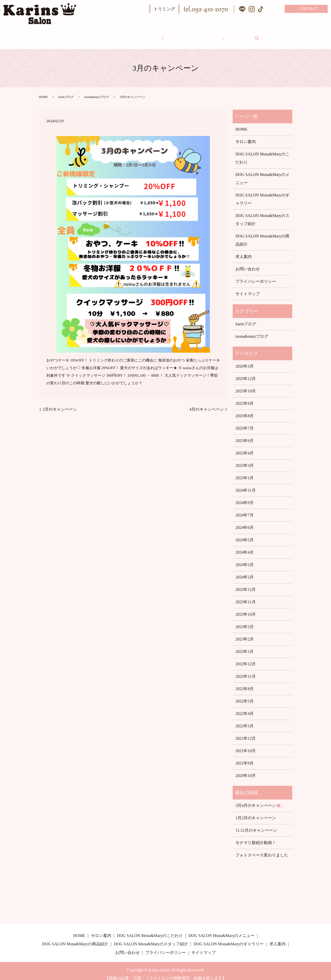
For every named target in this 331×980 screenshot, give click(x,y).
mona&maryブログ (97, 91)
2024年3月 (245, 559)
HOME (59, 35)
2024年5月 (245, 534)
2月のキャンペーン (60, 403)
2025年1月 (245, 472)
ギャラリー (221, 35)
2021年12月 (246, 732)
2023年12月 (246, 583)
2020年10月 (246, 769)
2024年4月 (245, 546)
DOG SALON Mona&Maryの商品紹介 (262, 234)
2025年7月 (245, 422)
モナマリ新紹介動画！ (256, 837)
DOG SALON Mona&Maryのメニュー (262, 173)
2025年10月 (246, 385)
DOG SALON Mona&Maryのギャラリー (262, 193)
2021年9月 (245, 757)
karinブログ (66, 91)
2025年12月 (246, 373)
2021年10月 (246, 745)
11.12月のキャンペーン (256, 824)
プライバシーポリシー (256, 275)
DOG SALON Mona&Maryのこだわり (262, 152)
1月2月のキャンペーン (256, 812)
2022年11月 (245, 670)
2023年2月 (245, 633)
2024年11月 (245, 484)
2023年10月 (246, 608)
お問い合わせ (248, 263)
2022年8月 (245, 683)
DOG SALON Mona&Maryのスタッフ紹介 (262, 214)
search (276, 35)
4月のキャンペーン (207, 403)
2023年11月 (245, 596)
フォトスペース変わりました (262, 849)
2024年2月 (245, 571)
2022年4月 (245, 707)
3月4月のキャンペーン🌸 (258, 799)
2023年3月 (245, 621)
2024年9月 (245, 497)
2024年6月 (245, 521)
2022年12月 (246, 658)
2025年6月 (245, 435)
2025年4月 (245, 447)
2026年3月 (245, 360)
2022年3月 (245, 720)
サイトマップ (248, 288)
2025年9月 (245, 397)
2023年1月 (245, 645)
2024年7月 (245, 509)
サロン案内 (185, 35)
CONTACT (308, 9)
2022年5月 (245, 695)
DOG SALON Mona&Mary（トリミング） (121, 35)
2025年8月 (245, 410)
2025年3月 (245, 459)
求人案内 (253, 35)
